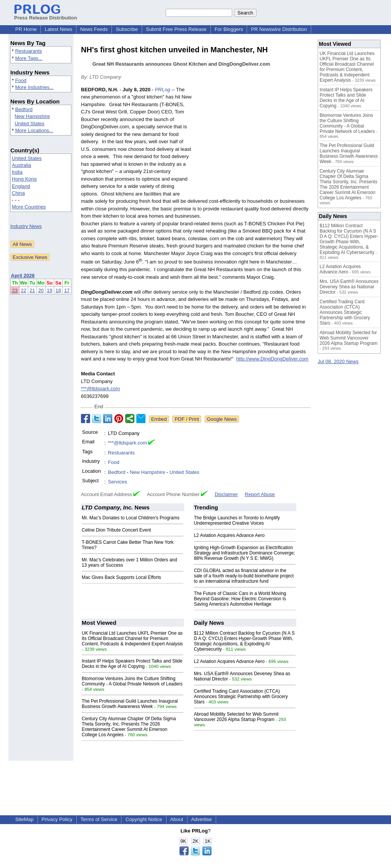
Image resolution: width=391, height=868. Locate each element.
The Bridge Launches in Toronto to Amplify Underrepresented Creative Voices (237, 520)
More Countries (29, 207)
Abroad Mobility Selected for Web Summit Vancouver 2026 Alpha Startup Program (236, 717)
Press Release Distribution (46, 15)
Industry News (26, 226)
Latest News (58, 29)
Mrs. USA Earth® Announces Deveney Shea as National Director (349, 287)
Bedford (24, 109)
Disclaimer (226, 494)
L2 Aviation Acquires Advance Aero (229, 535)
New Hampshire (32, 116)
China (18, 193)
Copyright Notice (144, 819)
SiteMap (24, 819)
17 (67, 290)
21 (32, 290)
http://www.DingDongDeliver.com (272, 359)
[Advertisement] (253, 142)
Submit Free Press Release (176, 29)
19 (50, 290)
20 (41, 290)
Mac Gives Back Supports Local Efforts (121, 577)
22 (23, 290)
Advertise (202, 819)
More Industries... (34, 87)
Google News (222, 419)
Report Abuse (260, 494)
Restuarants (29, 51)
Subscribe (127, 29)
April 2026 (23, 276)
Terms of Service (99, 819)
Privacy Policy (57, 819)
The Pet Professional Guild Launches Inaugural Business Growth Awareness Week (130, 704)
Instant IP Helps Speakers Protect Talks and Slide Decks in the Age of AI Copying (132, 664)
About (177, 819)
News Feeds (94, 29)
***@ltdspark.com (100, 389)
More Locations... (34, 130)
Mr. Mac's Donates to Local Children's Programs (131, 518)
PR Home (26, 29)
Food (21, 80)
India (17, 172)
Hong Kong (24, 179)
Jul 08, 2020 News (338, 361)
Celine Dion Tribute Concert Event (116, 530)
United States (29, 124)
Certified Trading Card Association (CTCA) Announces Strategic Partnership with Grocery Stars (241, 697)
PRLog (163, 90)
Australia (22, 165)
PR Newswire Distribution (279, 29)
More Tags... (29, 58)
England (21, 186)
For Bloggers (229, 29)
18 (58, 290)
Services (118, 482)
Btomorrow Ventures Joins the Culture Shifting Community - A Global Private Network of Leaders (132, 681)
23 (15, 290)
